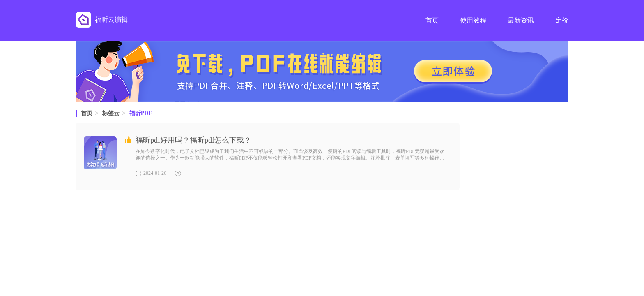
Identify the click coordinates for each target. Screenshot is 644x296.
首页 (87, 113)
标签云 (111, 113)
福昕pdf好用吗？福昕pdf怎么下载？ (193, 140)
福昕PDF (141, 113)
